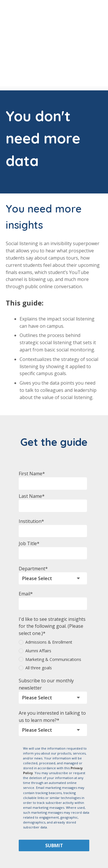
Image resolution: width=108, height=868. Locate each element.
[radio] (53, 609)
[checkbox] (53, 622)
